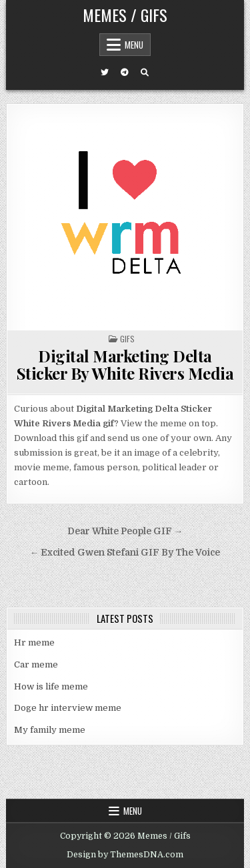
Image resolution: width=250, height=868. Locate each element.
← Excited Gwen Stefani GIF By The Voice (125, 553)
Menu (134, 45)
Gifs (127, 339)
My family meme (50, 730)
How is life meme (51, 686)
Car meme (36, 664)
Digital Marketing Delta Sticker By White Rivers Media (125, 364)
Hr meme (34, 643)
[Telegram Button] (125, 73)
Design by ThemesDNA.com (125, 855)
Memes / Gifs (125, 15)
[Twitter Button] (105, 73)
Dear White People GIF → (125, 531)
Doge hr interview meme (68, 708)
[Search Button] (145, 73)
